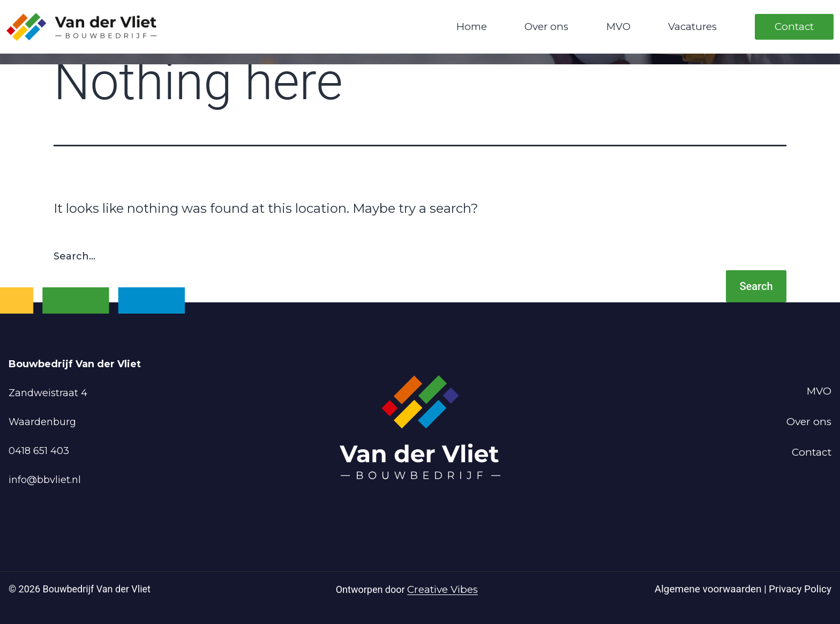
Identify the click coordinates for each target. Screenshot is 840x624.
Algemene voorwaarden (709, 589)
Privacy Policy (800, 589)
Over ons (546, 27)
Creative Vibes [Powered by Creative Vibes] (442, 589)
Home (472, 27)
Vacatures (692, 27)
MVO (618, 27)
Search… (74, 256)
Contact (794, 27)
